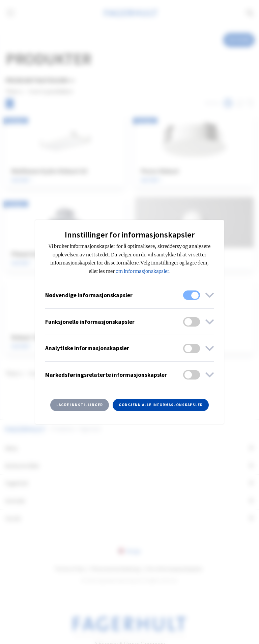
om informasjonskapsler (142, 271)
